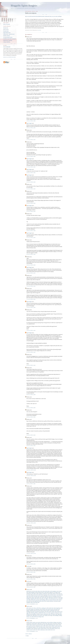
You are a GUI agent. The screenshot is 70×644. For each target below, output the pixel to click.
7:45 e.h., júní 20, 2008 (31, 330)
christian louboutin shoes (40, 592)
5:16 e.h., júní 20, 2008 (31, 273)
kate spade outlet (37, 596)
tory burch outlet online (36, 591)
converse (56, 629)
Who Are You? (6, 29)
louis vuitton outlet (40, 595)
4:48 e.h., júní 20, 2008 (31, 231)
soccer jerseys (40, 615)
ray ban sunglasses (53, 591)
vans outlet (31, 617)
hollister (44, 609)
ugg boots (43, 612)
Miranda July (6, 28)
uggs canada (46, 625)
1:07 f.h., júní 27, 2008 (31, 484)
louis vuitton (59, 591)
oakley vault (33, 602)
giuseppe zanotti (39, 609)
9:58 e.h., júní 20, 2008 (31, 446)
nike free (47, 600)
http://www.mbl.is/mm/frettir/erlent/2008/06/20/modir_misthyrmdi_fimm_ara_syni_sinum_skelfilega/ (43, 16)
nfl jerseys (37, 613)
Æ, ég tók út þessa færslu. (8, 37)
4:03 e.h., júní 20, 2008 (31, 128)
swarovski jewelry (40, 625)
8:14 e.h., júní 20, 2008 (31, 352)
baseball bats (51, 625)
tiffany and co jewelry (35, 600)
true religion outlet (57, 592)
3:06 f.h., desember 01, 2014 (32, 604)
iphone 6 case (36, 627)
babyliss (28, 610)
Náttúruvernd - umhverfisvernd (9, 34)
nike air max (55, 599)
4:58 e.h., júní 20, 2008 (31, 265)
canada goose (57, 613)
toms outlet (38, 622)
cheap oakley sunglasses (49, 592)
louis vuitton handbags (31, 592)
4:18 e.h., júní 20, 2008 (31, 173)
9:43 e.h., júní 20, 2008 (31, 435)
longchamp (58, 608)
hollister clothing (53, 622)
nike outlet (41, 599)
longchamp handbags (44, 596)
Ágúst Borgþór (29, 123)
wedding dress (38, 626)
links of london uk (33, 625)
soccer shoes (48, 613)
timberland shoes (43, 622)
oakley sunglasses (39, 594)
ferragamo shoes (29, 615)
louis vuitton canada (39, 630)
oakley (50, 627)
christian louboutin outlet (54, 600)
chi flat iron (36, 617)
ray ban (48, 622)
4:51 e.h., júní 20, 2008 (31, 238)
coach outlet (59, 595)
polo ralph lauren (50, 597)
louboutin (35, 629)
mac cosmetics (45, 615)
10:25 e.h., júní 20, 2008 (31, 470)
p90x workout (29, 608)
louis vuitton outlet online (45, 591)
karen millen (52, 629)
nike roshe (47, 612)
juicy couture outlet (44, 626)
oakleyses (28, 590)
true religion (46, 599)
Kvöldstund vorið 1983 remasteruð (10, 39)
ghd (56, 612)
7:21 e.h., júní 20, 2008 (31, 299)
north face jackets (46, 610)
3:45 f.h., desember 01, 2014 (32, 618)
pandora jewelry (32, 626)
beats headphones (33, 614)
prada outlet (37, 602)
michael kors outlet (57, 597)
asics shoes (34, 608)
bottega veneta (41, 617)
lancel (57, 625)
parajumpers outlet (30, 629)
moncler (34, 622)
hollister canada (54, 626)
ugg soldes (60, 614)
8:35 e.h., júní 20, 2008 (31, 365)
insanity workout (40, 614)
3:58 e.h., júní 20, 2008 (31, 121)
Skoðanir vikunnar (7, 36)
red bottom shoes (53, 595)
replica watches (52, 612)
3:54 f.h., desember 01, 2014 (32, 631)
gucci (54, 625)
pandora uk (60, 624)
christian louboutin (50, 601)
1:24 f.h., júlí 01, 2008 (31, 587)
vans (59, 629)
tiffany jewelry (33, 595)
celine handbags (55, 615)
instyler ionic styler (52, 608)
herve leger (50, 615)
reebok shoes (39, 608)
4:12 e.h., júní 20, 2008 (31, 140)
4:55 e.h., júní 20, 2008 (31, 254)
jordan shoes (29, 591)
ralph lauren (40, 624)
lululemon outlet (33, 610)
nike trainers (33, 612)
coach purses (56, 601)
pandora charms (29, 622)
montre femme (34, 624)
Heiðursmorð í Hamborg (8, 40)
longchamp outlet (46, 595)
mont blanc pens (57, 609)
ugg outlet (37, 612)
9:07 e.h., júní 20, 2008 (31, 417)
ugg (40, 612)
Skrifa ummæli (29, 634)
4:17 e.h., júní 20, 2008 (31, 167)
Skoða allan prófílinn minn (10, 57)
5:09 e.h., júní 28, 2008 (31, 564)
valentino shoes (60, 612)
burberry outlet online (57, 594)
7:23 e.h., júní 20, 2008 (31, 307)
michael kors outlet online (31, 594)
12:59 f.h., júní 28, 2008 (31, 523)
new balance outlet (54, 614)
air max (48, 629)
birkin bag (33, 613)
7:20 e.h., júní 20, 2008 (31, 286)
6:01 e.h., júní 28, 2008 (31, 572)
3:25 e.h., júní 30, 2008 (31, 579)
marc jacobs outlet (39, 610)
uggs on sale (33, 609)
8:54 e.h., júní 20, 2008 (31, 395)
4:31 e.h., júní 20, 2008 (31, 211)
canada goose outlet (45, 608)
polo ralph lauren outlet (37, 601)
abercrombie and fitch (49, 609)
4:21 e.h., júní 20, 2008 (31, 182)
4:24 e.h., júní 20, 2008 (31, 203)
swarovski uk (59, 622)
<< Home (27, 636)
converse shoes (45, 624)
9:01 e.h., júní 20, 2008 (31, 408)
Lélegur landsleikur (7, 42)
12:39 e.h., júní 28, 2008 (31, 553)
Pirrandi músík (6, 31)
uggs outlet (28, 613)
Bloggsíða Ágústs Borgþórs (24, 6)
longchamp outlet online (35, 599)
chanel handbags (42, 600)
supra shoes (55, 624)
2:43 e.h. (39, 30)
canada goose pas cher (56, 627)
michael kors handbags (52, 596)
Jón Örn (28, 566)
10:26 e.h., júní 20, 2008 (31, 476)
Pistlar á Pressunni (7, 24)
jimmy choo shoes (42, 613)
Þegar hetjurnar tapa (7, 33)
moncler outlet (43, 629)
